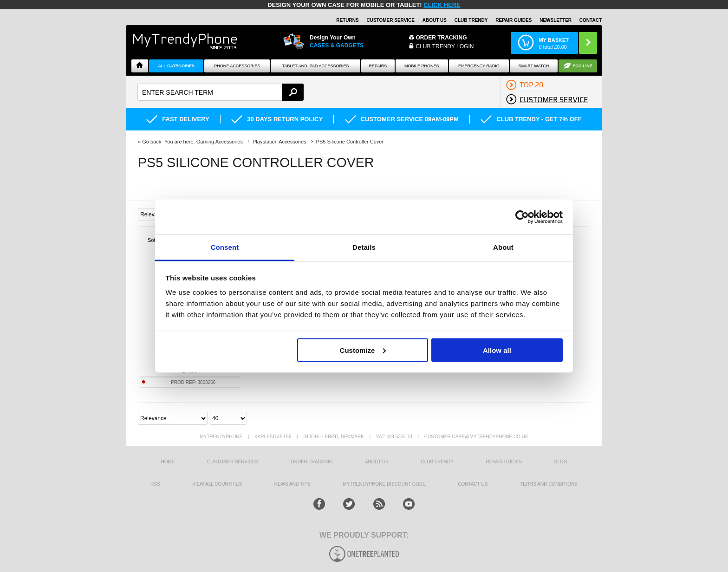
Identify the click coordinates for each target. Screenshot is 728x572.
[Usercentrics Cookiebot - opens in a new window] (522, 217)
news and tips (292, 484)
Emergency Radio (479, 66)
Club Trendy (471, 20)
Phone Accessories (237, 66)
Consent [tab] (225, 247)
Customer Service (390, 20)
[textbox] (221, 92)
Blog (561, 462)
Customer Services (233, 462)
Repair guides (513, 20)
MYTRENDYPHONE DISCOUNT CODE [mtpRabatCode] (384, 484)
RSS (155, 484)
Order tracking (312, 462)
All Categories (176, 66)
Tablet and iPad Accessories (316, 66)
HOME (168, 462)
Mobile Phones (422, 66)
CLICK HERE (442, 5)
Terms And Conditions (549, 484)
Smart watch (534, 66)
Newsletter (556, 20)
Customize (363, 350)
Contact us (473, 484)
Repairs (378, 66)
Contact (591, 20)
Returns (347, 20)
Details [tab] (364, 247)
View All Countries (217, 484)
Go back (152, 142)
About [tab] (503, 247)
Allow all (497, 350)
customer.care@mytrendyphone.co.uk (476, 437)
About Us (435, 20)
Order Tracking (442, 38)
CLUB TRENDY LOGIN (445, 46)
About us (377, 462)
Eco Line (582, 66)
